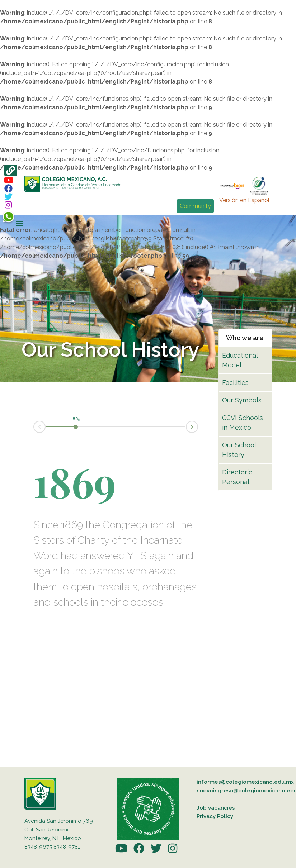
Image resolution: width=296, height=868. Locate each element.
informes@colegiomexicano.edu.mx (245, 782)
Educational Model (240, 360)
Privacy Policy (215, 816)
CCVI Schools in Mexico (243, 423)
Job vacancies (216, 808)
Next (198, 426)
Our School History (239, 450)
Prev (34, 427)
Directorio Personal (237, 477)
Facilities (235, 383)
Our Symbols (242, 400)
